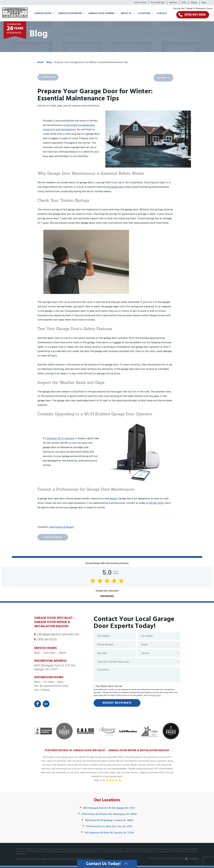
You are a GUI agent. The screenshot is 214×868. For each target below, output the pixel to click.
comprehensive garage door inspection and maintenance (69, 128)
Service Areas (140, 3)
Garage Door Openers (101, 13)
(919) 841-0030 (47, 641)
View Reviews (107, 597)
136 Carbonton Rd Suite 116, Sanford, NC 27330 (107, 834)
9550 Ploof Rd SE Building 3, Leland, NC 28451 (107, 822)
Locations (144, 13)
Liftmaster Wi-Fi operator (60, 439)
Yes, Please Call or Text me (109, 687)
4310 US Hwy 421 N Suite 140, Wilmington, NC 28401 (107, 816)
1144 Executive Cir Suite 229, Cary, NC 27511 (107, 828)
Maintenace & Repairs (62, 527)
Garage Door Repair (70, 13)
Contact (162, 13)
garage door (118, 187)
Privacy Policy (156, 696)
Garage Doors (43, 13)
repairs (113, 499)
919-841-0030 (156, 503)
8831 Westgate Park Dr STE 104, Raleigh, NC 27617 (107, 810)
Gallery (194, 3)
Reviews (173, 3)
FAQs (184, 3)
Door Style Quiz (158, 3)
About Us (126, 13)
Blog (204, 3)
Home (40, 62)
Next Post (157, 78)
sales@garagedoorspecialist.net (58, 636)
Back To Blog (59, 538)
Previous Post (53, 78)
